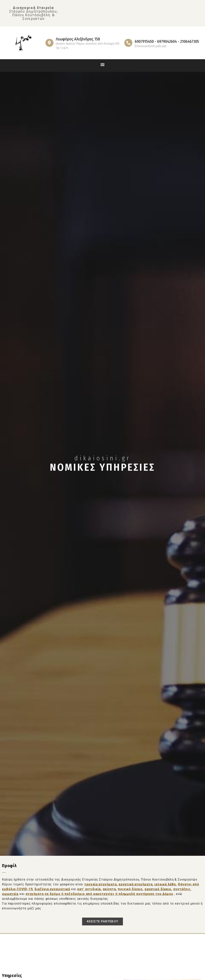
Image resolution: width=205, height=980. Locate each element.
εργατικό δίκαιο (158, 889)
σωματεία (10, 894)
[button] (103, 65)
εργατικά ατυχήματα (135, 884)
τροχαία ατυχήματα (100, 884)
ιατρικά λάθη (165, 884)
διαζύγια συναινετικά (52, 889)
